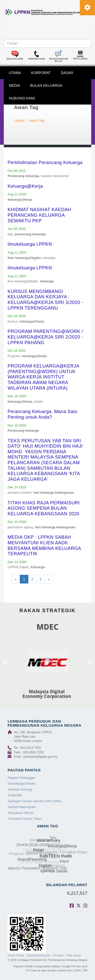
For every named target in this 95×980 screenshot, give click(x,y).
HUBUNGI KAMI (22, 98)
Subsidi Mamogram (22, 807)
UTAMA (15, 73)
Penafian (59, 955)
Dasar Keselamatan (38, 955)
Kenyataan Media (20, 813)
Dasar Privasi (16, 955)
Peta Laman (74, 955)
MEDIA (14, 85)
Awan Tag (37, 121)
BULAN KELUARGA (46, 85)
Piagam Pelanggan (22, 778)
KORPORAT (41, 73)
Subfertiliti (15, 795)
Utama (19, 121)
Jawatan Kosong (20, 789)
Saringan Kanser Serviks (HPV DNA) (35, 801)
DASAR (67, 73)
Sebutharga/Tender (22, 784)
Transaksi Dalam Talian (25, 819)
